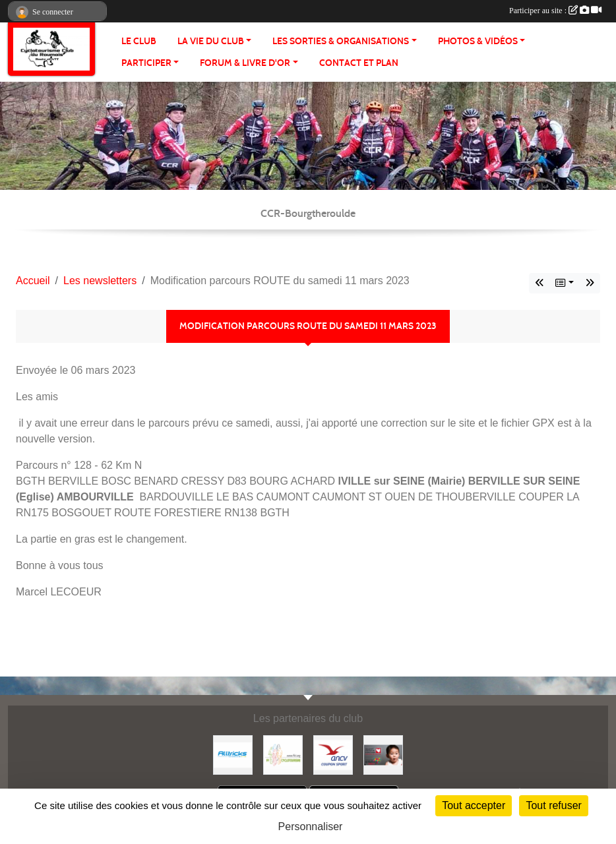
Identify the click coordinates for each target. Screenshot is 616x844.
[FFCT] (283, 754)
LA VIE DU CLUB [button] (211, 41)
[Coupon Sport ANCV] (333, 754)
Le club (139, 41)
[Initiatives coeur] (383, 754)
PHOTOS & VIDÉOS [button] (478, 41)
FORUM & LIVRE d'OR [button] (245, 63)
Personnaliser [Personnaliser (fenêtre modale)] (311, 827)
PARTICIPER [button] (146, 63)
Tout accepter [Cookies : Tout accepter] (474, 805)
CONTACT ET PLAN (359, 63)
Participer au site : (555, 11)
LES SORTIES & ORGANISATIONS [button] (341, 41)
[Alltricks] (233, 754)
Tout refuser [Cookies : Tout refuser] (553, 805)
